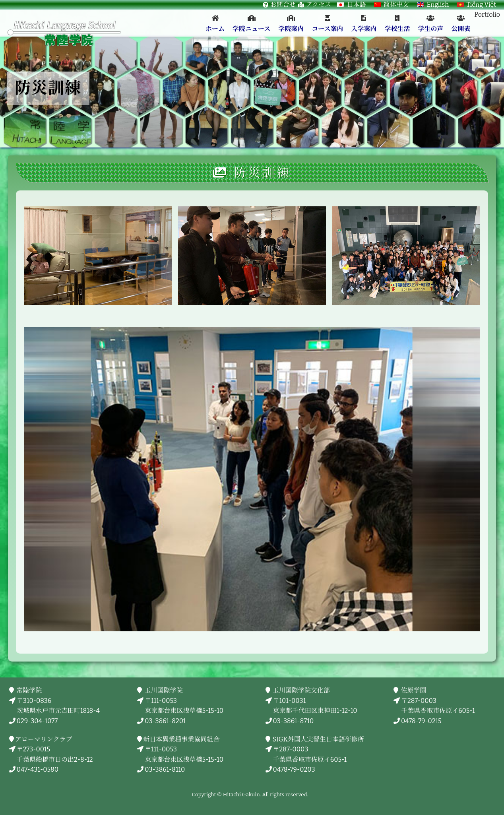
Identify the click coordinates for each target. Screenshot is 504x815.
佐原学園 (414, 690)
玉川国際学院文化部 (301, 690)
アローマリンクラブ (45, 739)
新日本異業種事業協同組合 (182, 739)
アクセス (319, 5)
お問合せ (283, 5)
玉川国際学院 (164, 690)
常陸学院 (29, 690)
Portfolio (487, 15)
